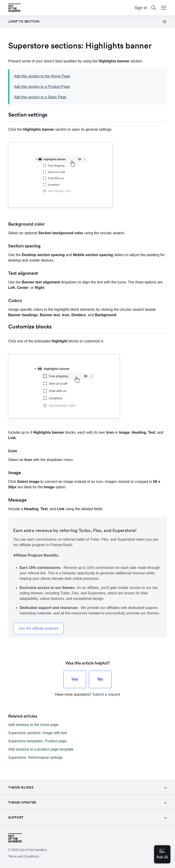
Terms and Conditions (24, 856)
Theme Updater (22, 802)
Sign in (141, 8)
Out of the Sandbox (33, 850)
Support (16, 817)
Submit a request (106, 694)
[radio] (75, 679)
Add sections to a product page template (41, 749)
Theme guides (21, 787)
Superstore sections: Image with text (38, 733)
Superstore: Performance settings (35, 757)
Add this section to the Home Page (42, 76)
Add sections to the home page (33, 725)
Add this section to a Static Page (40, 97)
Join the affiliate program (38, 628)
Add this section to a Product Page (42, 87)
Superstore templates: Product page (37, 741)
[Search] (154, 8)
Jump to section (87, 22)
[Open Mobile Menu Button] (164, 8)
